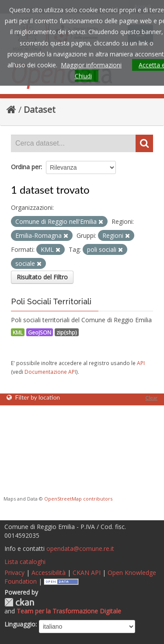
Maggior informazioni (91, 65)
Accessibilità (49, 573)
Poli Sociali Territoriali (51, 301)
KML (18, 332)
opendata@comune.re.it (80, 548)
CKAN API (87, 573)
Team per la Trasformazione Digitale (69, 611)
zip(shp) (67, 332)
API (141, 363)
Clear (151, 398)
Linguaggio (20, 624)
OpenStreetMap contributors (78, 499)
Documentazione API (50, 372)
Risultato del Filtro (42, 277)
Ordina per (26, 167)
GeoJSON (40, 332)
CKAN (19, 602)
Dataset (40, 110)
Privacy (14, 573)
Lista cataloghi (25, 562)
